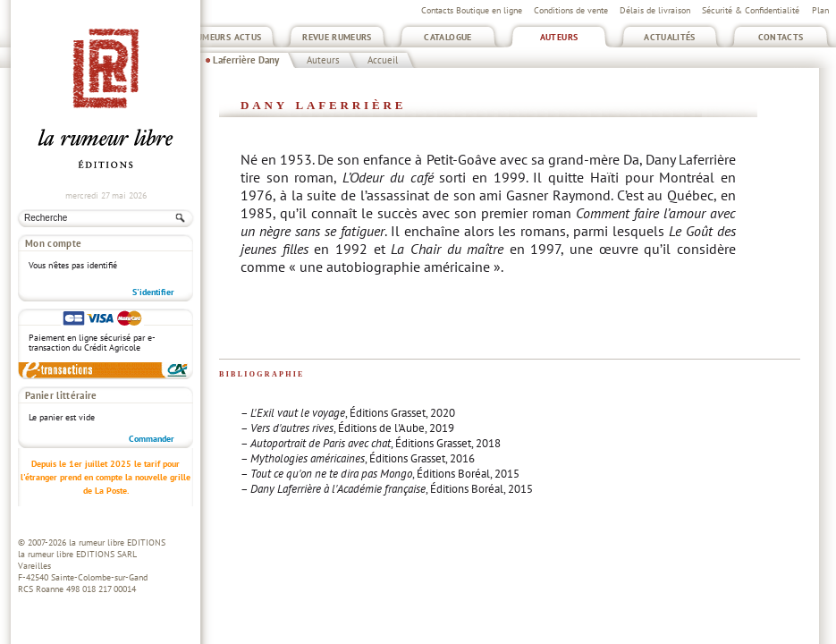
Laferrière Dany (246, 60)
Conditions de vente (571, 10)
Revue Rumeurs (337, 37)
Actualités (670, 37)
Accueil (383, 60)
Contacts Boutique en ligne (472, 10)
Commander (152, 439)
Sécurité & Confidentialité (751, 10)
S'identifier (153, 292)
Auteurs (559, 37)
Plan (820, 10)
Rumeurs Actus (227, 37)
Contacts (781, 37)
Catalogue (448, 37)
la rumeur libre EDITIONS (117, 542)
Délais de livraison (655, 10)
